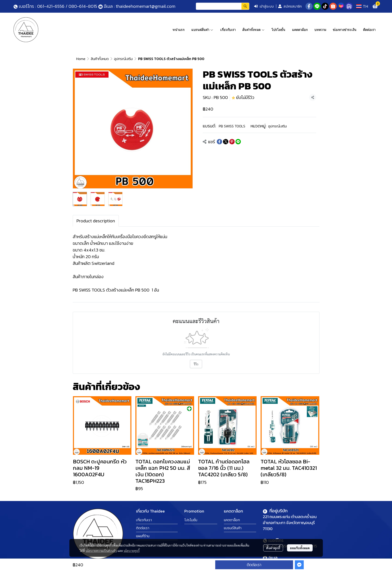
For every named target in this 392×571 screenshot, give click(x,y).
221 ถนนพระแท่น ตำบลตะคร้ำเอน (290, 517)
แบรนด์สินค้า (233, 528)
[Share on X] (226, 142)
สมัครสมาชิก (290, 6)
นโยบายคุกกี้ (132, 551)
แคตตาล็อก (232, 520)
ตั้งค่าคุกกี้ (273, 548)
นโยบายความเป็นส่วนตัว (101, 551)
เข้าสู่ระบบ (264, 6)
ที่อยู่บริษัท (278, 511)
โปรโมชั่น (191, 520)
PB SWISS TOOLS (232, 126)
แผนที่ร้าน (143, 536)
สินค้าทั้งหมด (100, 59)
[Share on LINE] (238, 142)
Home (81, 59)
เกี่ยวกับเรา (144, 520)
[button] (223, 6)
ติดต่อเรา (254, 565)
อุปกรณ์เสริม (123, 59)
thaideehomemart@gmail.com (145, 6)
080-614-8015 (83, 6)
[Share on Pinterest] (232, 142)
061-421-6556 (51, 6)
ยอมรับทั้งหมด (300, 548)
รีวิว (196, 364)
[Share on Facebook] (219, 142)
